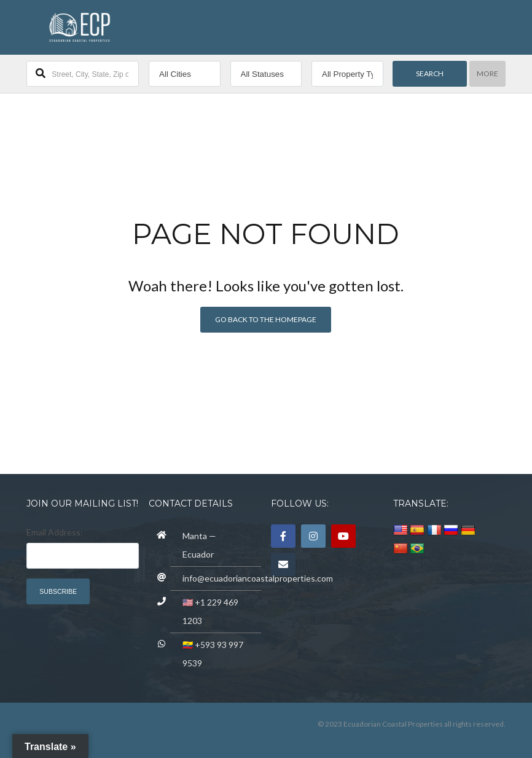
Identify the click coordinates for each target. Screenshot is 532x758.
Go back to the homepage (266, 319)
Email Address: (55, 532)
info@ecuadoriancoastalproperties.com (258, 578)
